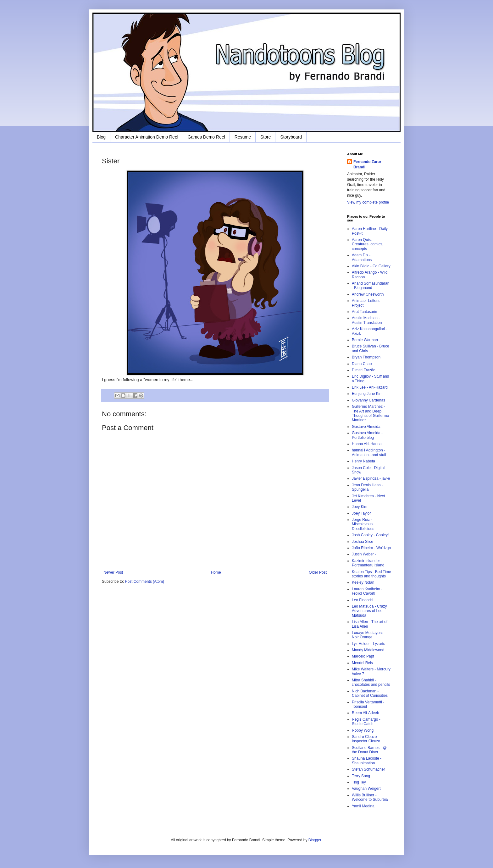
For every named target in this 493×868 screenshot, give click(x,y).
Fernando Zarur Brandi (367, 164)
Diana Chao (362, 364)
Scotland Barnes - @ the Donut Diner (369, 750)
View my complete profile (368, 202)
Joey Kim (360, 507)
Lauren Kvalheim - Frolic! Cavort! (367, 591)
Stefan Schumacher (368, 769)
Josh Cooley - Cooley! (370, 535)
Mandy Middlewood (368, 650)
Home (216, 572)
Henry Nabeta (363, 461)
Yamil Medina (363, 806)
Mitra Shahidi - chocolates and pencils (371, 682)
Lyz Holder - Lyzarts (368, 644)
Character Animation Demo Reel (147, 137)
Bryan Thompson (366, 357)
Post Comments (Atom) (144, 581)
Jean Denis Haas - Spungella (367, 487)
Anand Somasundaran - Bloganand (371, 286)
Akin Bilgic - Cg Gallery (371, 266)
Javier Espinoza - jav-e (371, 478)
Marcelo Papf (363, 656)
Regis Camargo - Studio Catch (366, 722)
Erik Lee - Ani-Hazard (370, 387)
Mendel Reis (362, 663)
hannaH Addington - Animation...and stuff (369, 452)
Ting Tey (359, 782)
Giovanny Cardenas (368, 400)
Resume (243, 137)
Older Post (318, 572)
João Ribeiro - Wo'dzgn (371, 548)
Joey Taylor (361, 513)
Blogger (315, 840)
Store (266, 137)
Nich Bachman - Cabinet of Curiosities (370, 693)
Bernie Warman (365, 340)
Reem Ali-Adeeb (366, 713)
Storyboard (291, 137)
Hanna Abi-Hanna (367, 444)
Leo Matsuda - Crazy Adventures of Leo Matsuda (369, 611)
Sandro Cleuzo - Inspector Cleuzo (366, 739)
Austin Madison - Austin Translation (367, 320)
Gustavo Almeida (366, 427)
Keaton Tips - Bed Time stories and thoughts (371, 574)
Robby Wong (363, 730)
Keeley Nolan (363, 582)
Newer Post (113, 572)
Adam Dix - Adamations (362, 257)
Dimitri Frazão (364, 370)
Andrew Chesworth (368, 294)
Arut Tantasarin (365, 312)
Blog (101, 137)
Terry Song (361, 776)
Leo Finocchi (363, 600)
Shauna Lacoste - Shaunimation (367, 761)
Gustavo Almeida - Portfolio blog (367, 435)
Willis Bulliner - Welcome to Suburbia (370, 797)
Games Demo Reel (206, 137)
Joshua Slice (363, 542)
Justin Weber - (364, 554)
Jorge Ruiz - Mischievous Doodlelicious (363, 524)
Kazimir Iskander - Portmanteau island (368, 563)
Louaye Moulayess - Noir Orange (369, 635)
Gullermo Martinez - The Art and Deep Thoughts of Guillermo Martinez (370, 413)
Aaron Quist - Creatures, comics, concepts (368, 244)
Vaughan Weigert (366, 789)
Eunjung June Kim (367, 394)
